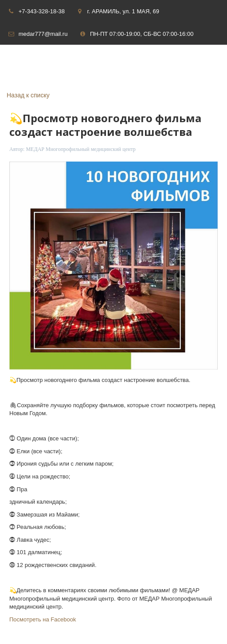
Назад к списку (28, 95)
